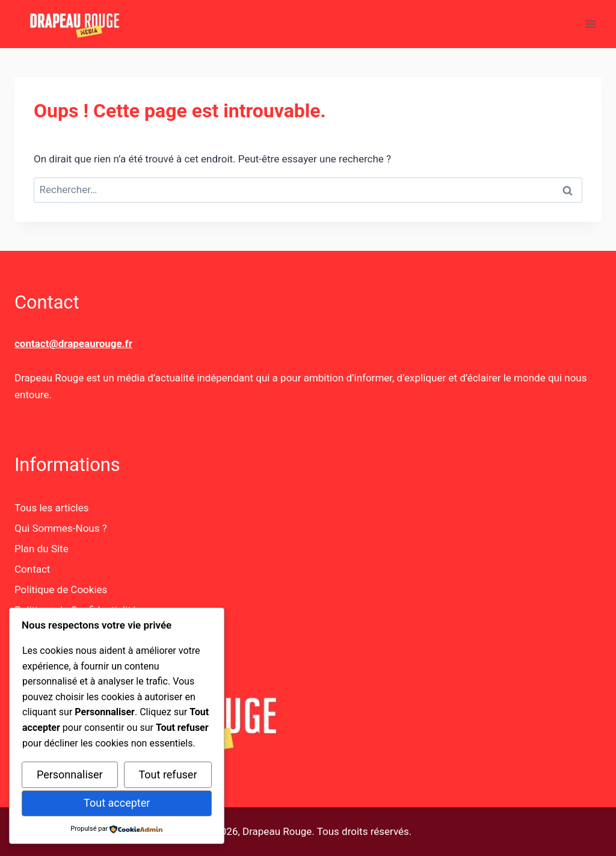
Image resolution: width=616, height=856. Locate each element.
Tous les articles (51, 508)
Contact (32, 569)
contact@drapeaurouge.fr (73, 343)
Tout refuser (168, 774)
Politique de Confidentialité (75, 610)
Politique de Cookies (61, 590)
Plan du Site (42, 549)
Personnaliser (70, 774)
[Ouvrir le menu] (590, 24)
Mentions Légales (55, 630)
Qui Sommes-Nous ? (61, 528)
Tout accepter (117, 803)
